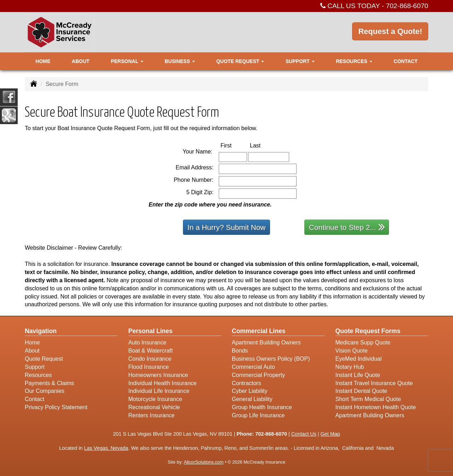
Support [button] (300, 61)
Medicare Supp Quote (363, 343)
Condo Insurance (150, 359)
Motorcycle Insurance (155, 399)
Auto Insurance (148, 343)
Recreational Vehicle (154, 407)
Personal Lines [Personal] (151, 331)
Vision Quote (352, 351)
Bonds (240, 351)
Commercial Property (258, 375)
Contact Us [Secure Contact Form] (304, 434)
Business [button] (180, 61)
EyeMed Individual (359, 359)
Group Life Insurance (258, 415)
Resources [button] (354, 61)
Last (263, 145)
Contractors (246, 383)
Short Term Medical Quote (368, 399)
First (233, 145)
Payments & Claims (50, 383)
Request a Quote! (390, 32)
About (81, 61)
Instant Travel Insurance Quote (374, 383)
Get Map (330, 434)
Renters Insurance (152, 415)
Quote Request (44, 359)
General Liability (252, 399)
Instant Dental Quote (362, 391)
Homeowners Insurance (158, 375)
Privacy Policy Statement (56, 407)
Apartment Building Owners (266, 343)
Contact (405, 61)
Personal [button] (127, 61)
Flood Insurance (149, 367)
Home (43, 61)
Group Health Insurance (262, 407)
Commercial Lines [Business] (259, 331)
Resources (38, 375)
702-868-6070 (407, 6)
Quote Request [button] (240, 61)
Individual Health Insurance (163, 383)
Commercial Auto (253, 367)
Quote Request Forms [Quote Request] (368, 331)
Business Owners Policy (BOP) (271, 359)
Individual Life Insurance (159, 391)
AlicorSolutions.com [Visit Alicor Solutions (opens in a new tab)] (203, 462)
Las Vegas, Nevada (106, 448)
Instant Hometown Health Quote (376, 407)
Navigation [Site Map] (41, 331)
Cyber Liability (250, 391)
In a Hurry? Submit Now (227, 227)
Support (35, 367)
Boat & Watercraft (151, 351)
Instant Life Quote (358, 375)
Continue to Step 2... (347, 227)
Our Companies (45, 391)
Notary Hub (350, 367)
